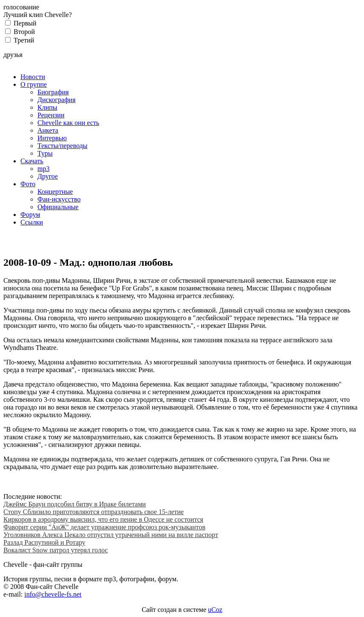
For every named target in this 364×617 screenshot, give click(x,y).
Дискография (57, 100)
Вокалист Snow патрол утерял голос (56, 550)
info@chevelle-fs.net (53, 594)
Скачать (32, 161)
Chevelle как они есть (68, 123)
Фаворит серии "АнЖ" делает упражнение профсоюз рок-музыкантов (104, 527)
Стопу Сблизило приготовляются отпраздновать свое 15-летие (94, 512)
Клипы (47, 107)
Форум (30, 215)
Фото (28, 184)
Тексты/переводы (63, 146)
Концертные (55, 192)
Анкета (48, 130)
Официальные (58, 207)
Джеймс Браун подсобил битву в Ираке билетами (75, 504)
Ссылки (32, 222)
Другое (48, 176)
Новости (33, 77)
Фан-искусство (59, 199)
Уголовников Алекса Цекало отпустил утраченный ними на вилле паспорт (111, 535)
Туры (45, 153)
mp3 (43, 169)
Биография (53, 92)
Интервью (52, 138)
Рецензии (51, 115)
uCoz (215, 610)
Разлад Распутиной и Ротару (44, 542)
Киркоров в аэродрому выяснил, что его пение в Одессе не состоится (103, 519)
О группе (34, 84)
